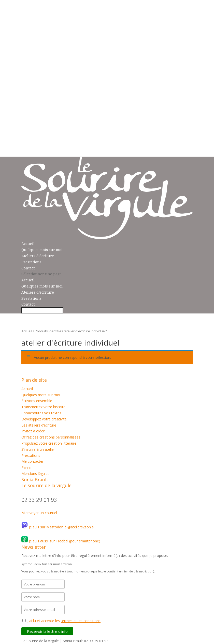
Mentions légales (35, 474)
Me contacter (32, 461)
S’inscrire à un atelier (38, 449)
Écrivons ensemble (37, 401)
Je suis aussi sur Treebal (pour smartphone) (61, 541)
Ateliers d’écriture (38, 256)
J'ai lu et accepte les (64, 621)
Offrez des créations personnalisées (51, 437)
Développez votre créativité (44, 419)
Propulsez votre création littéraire (49, 443)
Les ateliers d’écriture (39, 425)
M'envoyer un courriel (39, 513)
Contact (28, 268)
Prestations (31, 262)
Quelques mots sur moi (42, 250)
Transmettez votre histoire (43, 407)
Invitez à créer (33, 431)
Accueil (28, 244)
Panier (27, 467)
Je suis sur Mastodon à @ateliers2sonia (58, 527)
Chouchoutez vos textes (41, 413)
